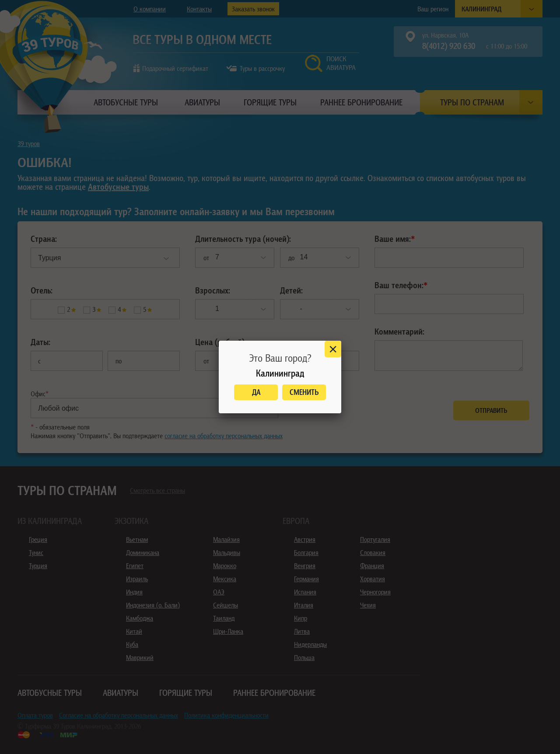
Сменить (304, 392)
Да (256, 392)
